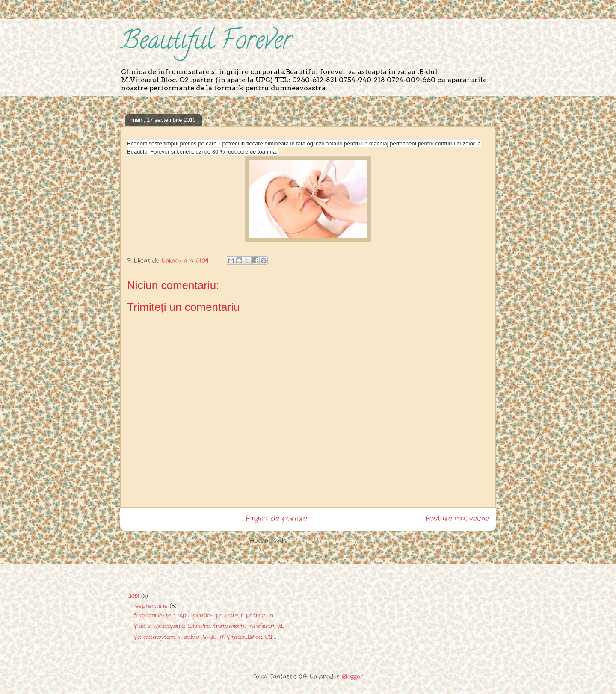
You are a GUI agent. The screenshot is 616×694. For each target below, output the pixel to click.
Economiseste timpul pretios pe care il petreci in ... (205, 616)
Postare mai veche (457, 519)
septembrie (153, 606)
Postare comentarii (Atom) (328, 541)
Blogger (352, 677)
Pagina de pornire (276, 519)
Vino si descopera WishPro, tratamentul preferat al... (209, 626)
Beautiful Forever (206, 43)
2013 (135, 596)
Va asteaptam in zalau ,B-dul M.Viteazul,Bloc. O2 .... (205, 637)
